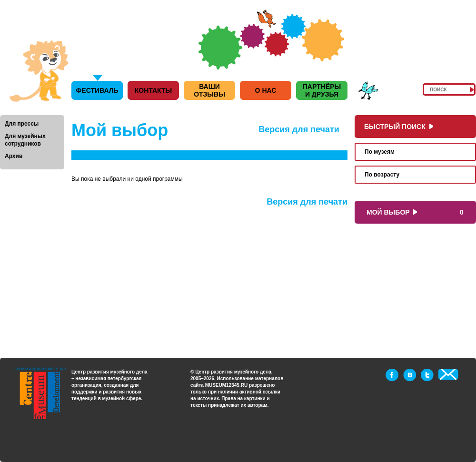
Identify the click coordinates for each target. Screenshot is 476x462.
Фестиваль (97, 90)
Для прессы (22, 124)
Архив (14, 156)
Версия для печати (299, 129)
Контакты (153, 90)
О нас (266, 90)
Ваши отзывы (209, 90)
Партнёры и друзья (322, 90)
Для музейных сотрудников (25, 140)
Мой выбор (390, 212)
